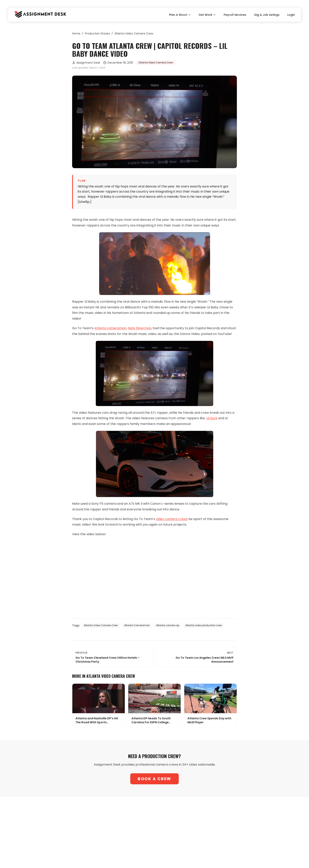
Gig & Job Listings (267, 15)
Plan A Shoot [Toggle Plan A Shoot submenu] (180, 15)
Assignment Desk (86, 63)
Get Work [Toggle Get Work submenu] (207, 15)
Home (76, 33)
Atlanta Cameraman (137, 625)
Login (291, 15)
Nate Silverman (140, 328)
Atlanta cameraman (110, 328)
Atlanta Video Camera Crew (134, 33)
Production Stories (97, 33)
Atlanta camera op (168, 625)
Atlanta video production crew (204, 625)
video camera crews (172, 519)
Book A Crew (154, 779)
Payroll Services (235, 15)
